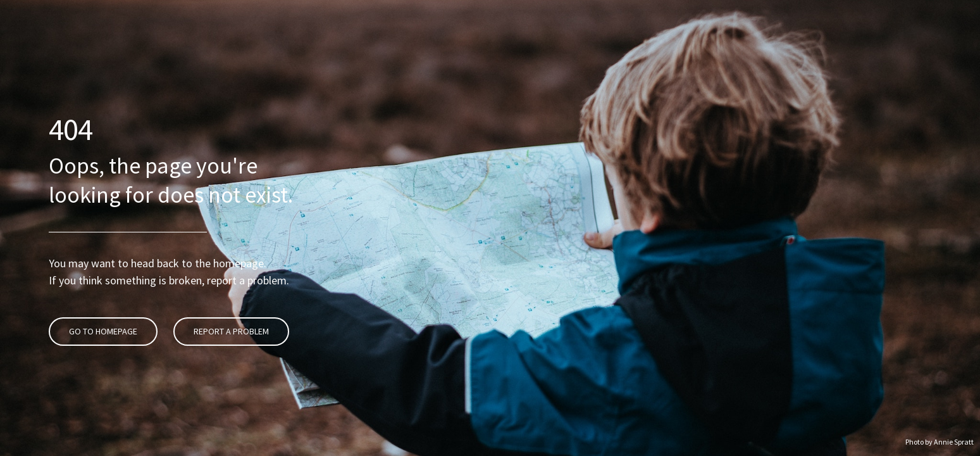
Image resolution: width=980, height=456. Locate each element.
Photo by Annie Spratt (940, 442)
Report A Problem (229, 294)
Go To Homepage (101, 294)
